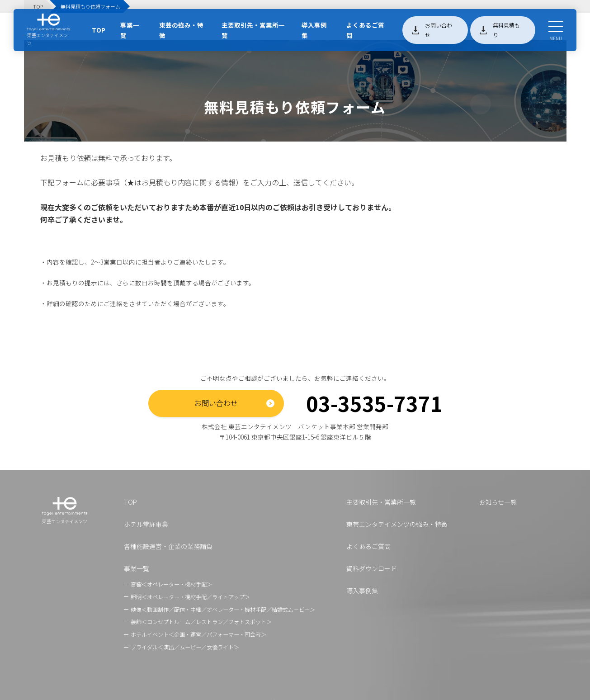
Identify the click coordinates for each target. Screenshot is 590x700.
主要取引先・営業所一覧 (253, 30)
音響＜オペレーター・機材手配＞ (171, 584)
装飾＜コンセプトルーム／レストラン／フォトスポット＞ (201, 622)
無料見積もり (506, 30)
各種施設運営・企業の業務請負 (168, 546)
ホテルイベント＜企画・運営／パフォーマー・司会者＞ (198, 634)
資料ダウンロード (372, 568)
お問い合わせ (439, 30)
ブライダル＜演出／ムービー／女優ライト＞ (185, 647)
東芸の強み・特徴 (181, 30)
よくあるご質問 (365, 30)
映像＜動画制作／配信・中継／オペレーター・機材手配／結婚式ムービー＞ (223, 609)
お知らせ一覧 (498, 502)
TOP (99, 30)
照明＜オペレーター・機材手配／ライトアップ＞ (190, 597)
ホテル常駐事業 (146, 524)
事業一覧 (130, 30)
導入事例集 (314, 30)
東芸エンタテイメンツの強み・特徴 (397, 524)
